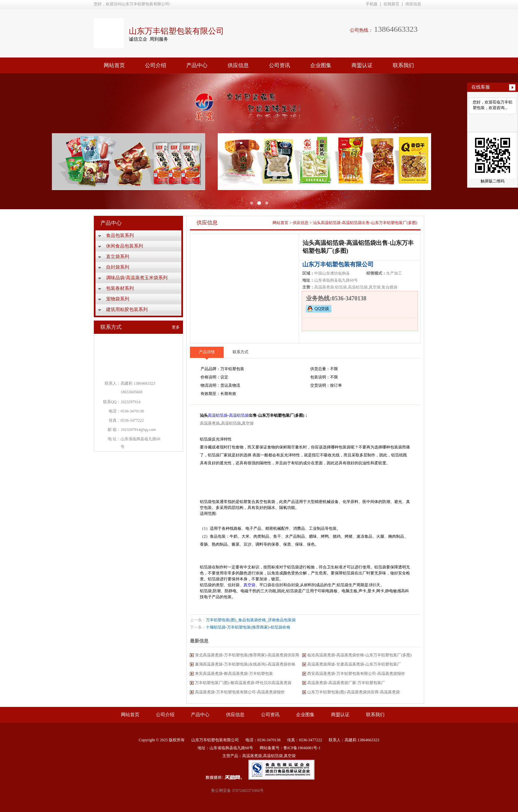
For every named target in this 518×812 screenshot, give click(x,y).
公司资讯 (279, 65)
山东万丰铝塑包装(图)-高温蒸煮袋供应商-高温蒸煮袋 (353, 692)
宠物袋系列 (118, 299)
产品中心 (197, 65)
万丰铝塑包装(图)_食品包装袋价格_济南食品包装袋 (251, 620)
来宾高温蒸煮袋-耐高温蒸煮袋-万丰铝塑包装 (234, 674)
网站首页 (114, 65)
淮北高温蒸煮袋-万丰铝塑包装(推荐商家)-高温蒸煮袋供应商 (247, 655)
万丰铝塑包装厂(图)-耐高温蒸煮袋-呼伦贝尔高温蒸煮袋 (243, 683)
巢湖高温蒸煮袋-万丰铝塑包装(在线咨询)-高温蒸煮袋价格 (245, 664)
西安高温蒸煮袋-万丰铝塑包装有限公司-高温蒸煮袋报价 (356, 674)
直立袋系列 (118, 257)
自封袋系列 (118, 267)
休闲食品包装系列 (125, 246)
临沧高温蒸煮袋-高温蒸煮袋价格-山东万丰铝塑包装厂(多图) (359, 655)
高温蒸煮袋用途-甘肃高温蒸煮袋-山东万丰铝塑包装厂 (354, 664)
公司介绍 (156, 65)
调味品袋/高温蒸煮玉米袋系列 (137, 278)
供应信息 (413, 4)
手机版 (372, 4)
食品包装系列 (120, 235)
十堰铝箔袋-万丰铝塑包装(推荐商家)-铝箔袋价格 (248, 627)
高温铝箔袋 (218, 415)
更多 (176, 327)
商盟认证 (362, 65)
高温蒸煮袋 (210, 423)
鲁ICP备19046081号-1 (302, 748)
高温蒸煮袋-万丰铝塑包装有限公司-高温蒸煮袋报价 (240, 692)
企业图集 (321, 65)
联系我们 (403, 65)
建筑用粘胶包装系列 (127, 309)
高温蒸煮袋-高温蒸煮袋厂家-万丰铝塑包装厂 (346, 683)
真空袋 (248, 423)
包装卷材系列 (120, 288)
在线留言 (391, 4)
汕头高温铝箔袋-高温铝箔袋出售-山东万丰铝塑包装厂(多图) (365, 223)
